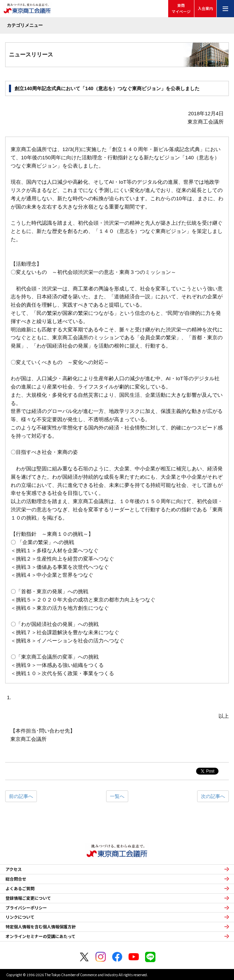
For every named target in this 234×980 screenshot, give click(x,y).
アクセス (14, 869)
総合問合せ (16, 879)
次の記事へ (213, 796)
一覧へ (117, 796)
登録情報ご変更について (28, 898)
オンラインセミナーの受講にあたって (40, 936)
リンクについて (20, 917)
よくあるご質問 (20, 888)
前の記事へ (21, 796)
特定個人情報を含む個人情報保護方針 (41, 927)
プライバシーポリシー (26, 908)
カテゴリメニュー (25, 25)
